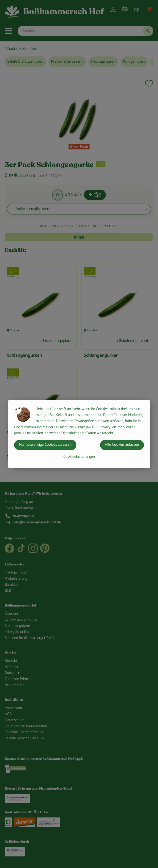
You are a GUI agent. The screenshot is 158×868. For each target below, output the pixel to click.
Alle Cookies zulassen (122, 445)
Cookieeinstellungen (79, 457)
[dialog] (79, 434)
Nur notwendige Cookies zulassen (45, 445)
